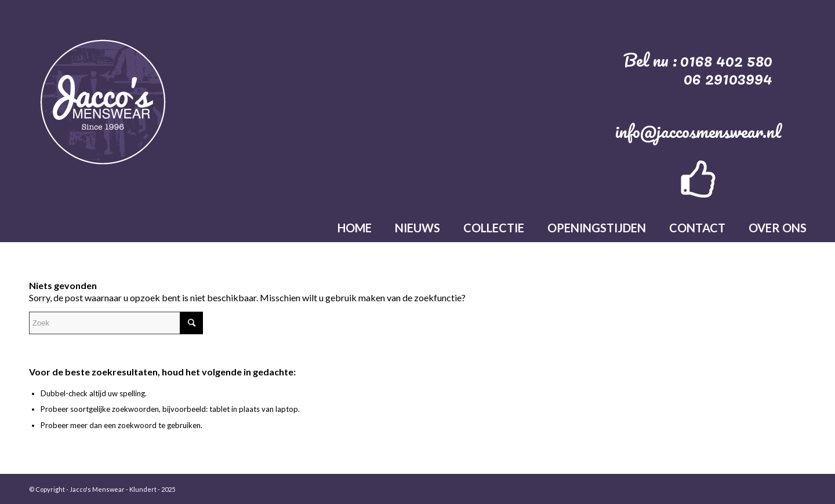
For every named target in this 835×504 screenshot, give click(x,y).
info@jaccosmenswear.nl (698, 131)
